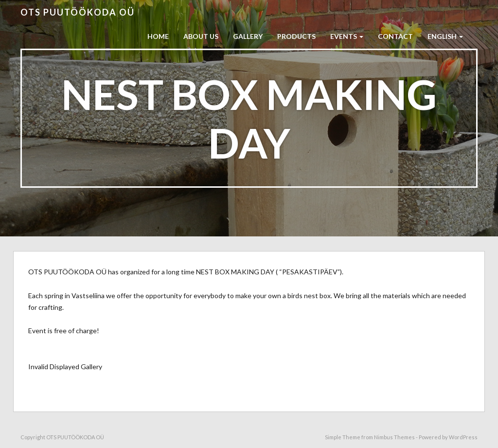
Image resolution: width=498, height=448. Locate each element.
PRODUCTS (296, 36)
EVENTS (347, 36)
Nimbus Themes (394, 437)
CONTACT (395, 36)
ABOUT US (201, 36)
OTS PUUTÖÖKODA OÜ (78, 12)
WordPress (463, 437)
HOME (158, 36)
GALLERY (248, 36)
